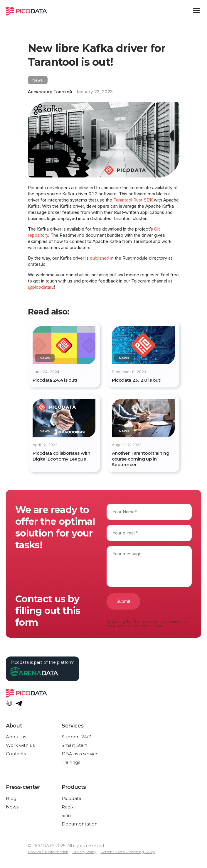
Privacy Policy (85, 852)
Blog (11, 798)
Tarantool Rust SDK (133, 200)
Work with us (20, 745)
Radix (68, 807)
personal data (150, 626)
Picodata (71, 798)
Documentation (80, 824)
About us (16, 737)
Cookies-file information (48, 852)
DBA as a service (80, 754)
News (12, 807)
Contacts (16, 754)
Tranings (71, 762)
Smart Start (74, 745)
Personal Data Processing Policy (128, 852)
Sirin (66, 815)
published (100, 258)
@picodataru (41, 287)
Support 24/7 (76, 737)
